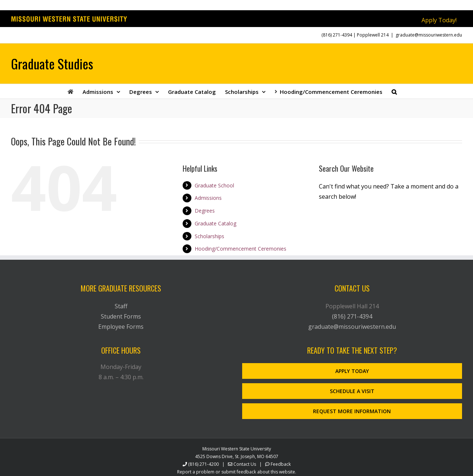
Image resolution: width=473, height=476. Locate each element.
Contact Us (245, 464)
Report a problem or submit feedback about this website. (237, 472)
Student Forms (121, 316)
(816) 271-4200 (203, 464)
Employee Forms (121, 327)
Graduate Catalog (215, 223)
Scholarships (209, 236)
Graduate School (214, 185)
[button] (394, 91)
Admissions (208, 198)
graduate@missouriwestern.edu (429, 35)
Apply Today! (439, 20)
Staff (121, 306)
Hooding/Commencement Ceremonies (241, 249)
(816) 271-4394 (337, 35)
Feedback (281, 464)
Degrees (205, 211)
